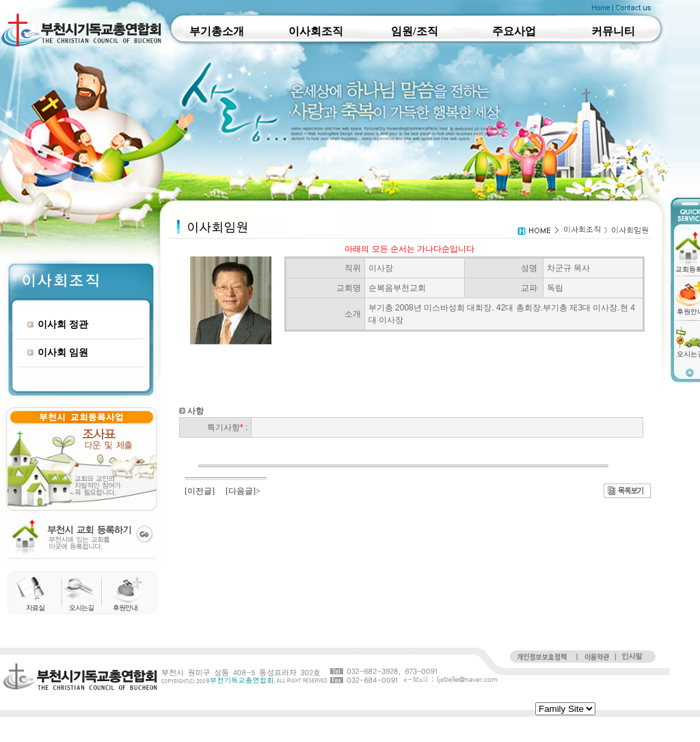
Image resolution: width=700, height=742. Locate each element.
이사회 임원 (58, 352)
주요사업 (514, 31)
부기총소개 (217, 31)
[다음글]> (243, 491)
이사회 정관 (58, 324)
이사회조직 (316, 31)
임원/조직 (414, 31)
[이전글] (200, 491)
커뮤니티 (613, 31)
